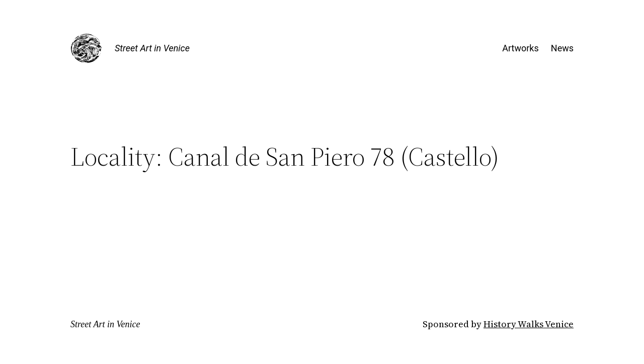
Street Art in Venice (152, 48)
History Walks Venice (529, 324)
